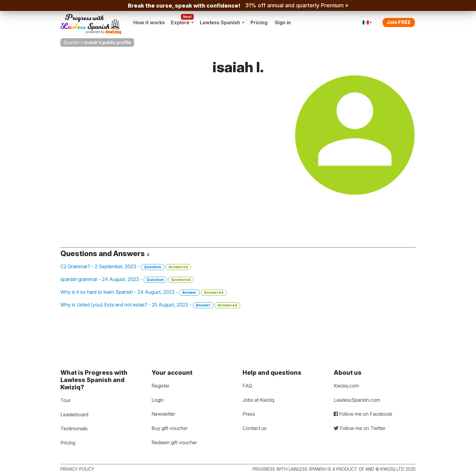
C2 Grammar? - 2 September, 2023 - (126, 267)
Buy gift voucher (170, 428)
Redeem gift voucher (174, 442)
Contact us (255, 428)
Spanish (71, 42)
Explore (182, 22)
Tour (66, 400)
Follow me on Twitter (360, 428)
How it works (149, 22)
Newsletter (163, 414)
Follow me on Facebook (363, 414)
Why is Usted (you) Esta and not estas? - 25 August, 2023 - (150, 305)
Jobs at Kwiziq (258, 400)
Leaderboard (74, 415)
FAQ (247, 386)
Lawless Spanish (222, 22)
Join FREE (399, 22)
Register (160, 386)
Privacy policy (77, 469)
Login (158, 400)
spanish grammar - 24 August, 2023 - (127, 279)
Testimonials (74, 428)
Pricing (259, 22)
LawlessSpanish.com (357, 400)
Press (249, 414)
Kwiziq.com (346, 386)
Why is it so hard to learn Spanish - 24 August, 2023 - (143, 292)
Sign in (283, 22)
